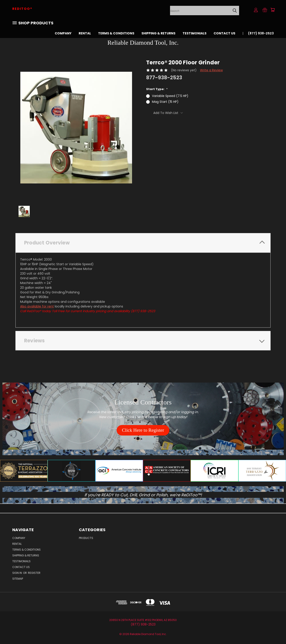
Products (86, 538)
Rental (85, 33)
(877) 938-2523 (261, 33)
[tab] (143, 243)
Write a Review (211, 70)
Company (63, 33)
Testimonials (195, 33)
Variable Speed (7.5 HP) (170, 96)
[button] (143, 430)
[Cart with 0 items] (273, 10)
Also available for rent (37, 306)
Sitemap (18, 579)
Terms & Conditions (116, 33)
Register (34, 573)
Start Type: (157, 89)
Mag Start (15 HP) (165, 102)
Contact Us (224, 33)
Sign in (17, 573)
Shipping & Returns (158, 33)
